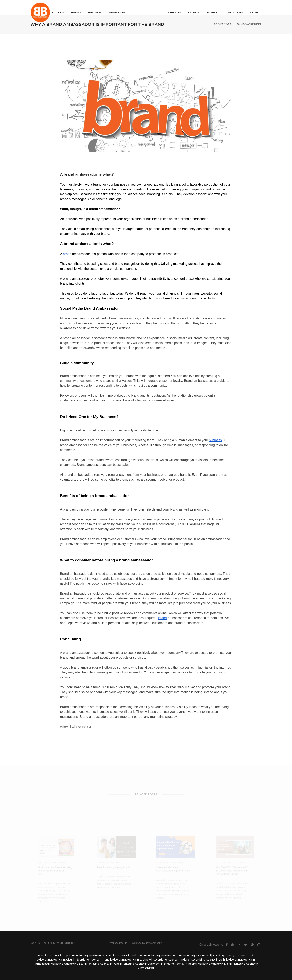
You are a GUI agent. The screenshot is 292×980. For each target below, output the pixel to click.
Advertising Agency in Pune (92, 960)
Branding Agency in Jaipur (54, 956)
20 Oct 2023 (222, 24)
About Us (60, 7)
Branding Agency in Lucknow (124, 956)
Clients (191, 7)
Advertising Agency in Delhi (208, 960)
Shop (251, 7)
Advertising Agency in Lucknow (131, 960)
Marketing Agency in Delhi (214, 964)
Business (98, 7)
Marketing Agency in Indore (179, 964)
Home (41, 7)
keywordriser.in (154, 943)
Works (209, 7)
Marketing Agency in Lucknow (140, 964)
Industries (120, 7)
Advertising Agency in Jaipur (55, 960)
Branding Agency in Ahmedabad (233, 956)
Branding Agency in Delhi (195, 956)
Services (171, 7)
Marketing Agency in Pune (103, 964)
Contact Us (231, 7)
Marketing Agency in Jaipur (68, 964)
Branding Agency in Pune (88, 956)
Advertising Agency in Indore (171, 960)
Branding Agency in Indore (161, 956)
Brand (79, 7)
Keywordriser (251, 24)
